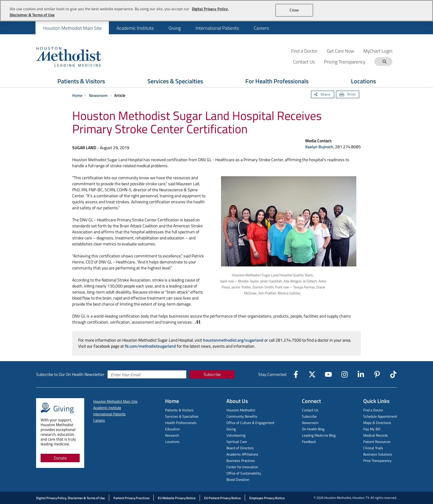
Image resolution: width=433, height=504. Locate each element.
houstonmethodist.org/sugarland (233, 340)
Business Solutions (378, 454)
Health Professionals (181, 423)
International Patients (217, 28)
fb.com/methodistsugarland (150, 346)
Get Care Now (341, 51)
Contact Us (310, 410)
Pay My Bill (372, 429)
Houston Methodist (241, 410)
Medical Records (376, 435)
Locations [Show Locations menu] (363, 81)
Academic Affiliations (242, 454)
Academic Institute (135, 28)
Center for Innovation (242, 467)
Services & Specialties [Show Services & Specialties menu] (175, 81)
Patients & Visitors (179, 410)
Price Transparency (377, 461)
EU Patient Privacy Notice (223, 498)
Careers (261, 28)
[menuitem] (72, 28)
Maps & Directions (377, 423)
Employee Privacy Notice (267, 498)
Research (172, 435)
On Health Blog (313, 429)
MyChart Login (378, 51)
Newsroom (98, 95)
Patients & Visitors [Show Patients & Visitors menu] (81, 81)
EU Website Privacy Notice (177, 498)
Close (294, 10)
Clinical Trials (373, 448)
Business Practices (241, 461)
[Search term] (384, 61)
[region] (216, 11)
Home (77, 95)
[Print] (348, 95)
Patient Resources (377, 442)
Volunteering (236, 435)
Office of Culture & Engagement (250, 423)
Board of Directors (240, 448)
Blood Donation (238, 479)
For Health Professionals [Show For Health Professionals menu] (277, 81)
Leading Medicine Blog (319, 435)
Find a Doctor (304, 51)
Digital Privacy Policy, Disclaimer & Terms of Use (71, 498)
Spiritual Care (237, 442)
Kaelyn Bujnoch (319, 147)
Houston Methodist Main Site (72, 28)
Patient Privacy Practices (131, 498)
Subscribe (212, 374)
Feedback (309, 442)
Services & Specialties (182, 416)
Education (172, 429)
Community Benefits (242, 416)
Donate (60, 458)
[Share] (323, 95)
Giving (175, 28)
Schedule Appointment (380, 416)
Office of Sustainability (244, 473)
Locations (172, 442)
